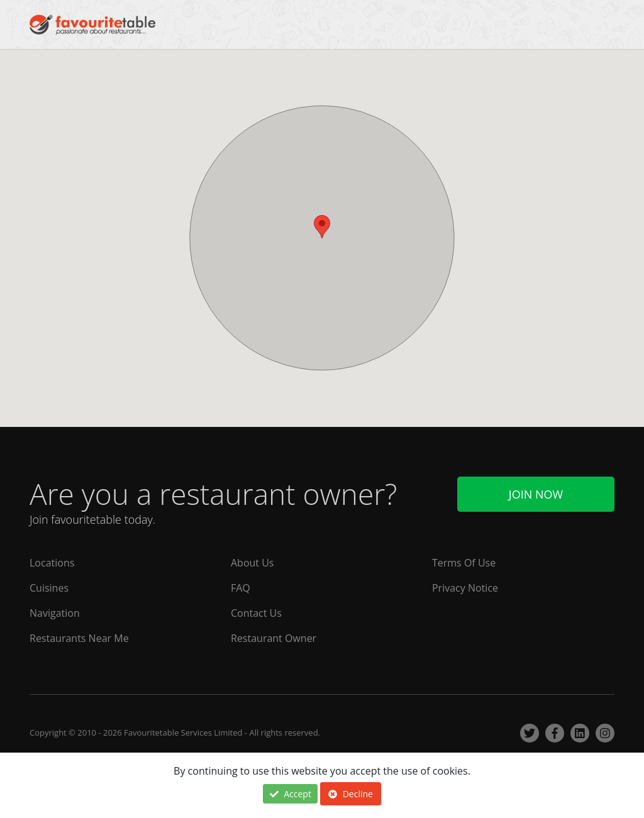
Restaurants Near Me (79, 638)
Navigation (55, 613)
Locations (52, 563)
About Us (253, 563)
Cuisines (49, 588)
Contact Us (256, 613)
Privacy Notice (465, 588)
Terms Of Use (464, 563)
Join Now (536, 494)
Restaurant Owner (274, 638)
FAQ (241, 588)
